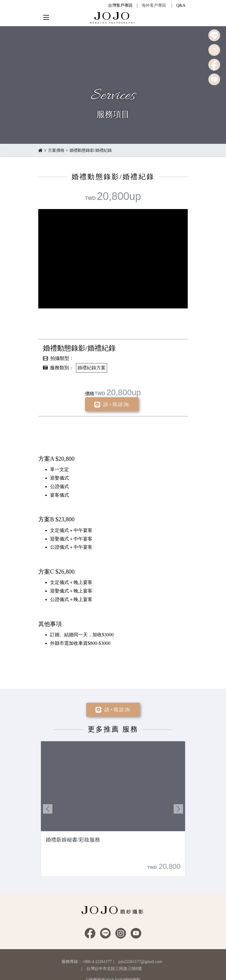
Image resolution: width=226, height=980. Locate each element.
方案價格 (56, 150)
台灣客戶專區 (120, 5)
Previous (48, 809)
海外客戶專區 (154, 5)
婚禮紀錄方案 (92, 368)
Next (178, 809)
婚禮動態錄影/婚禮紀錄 (91, 150)
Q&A (181, 5)
